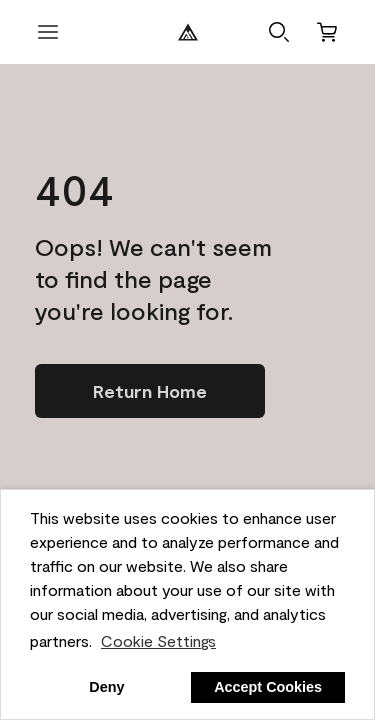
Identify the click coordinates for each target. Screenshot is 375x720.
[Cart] (327, 32)
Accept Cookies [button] (268, 687)
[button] (279, 32)
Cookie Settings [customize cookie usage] (158, 640)
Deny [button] (106, 687)
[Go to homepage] (150, 391)
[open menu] (48, 32)
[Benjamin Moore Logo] (188, 32)
